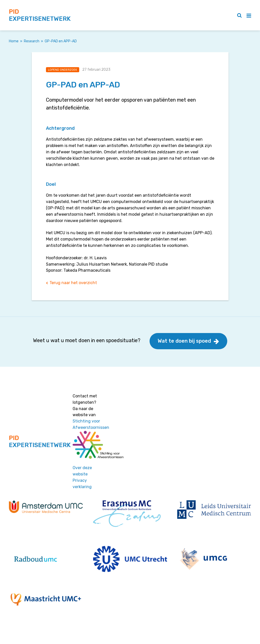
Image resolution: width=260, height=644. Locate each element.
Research (32, 41)
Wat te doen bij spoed (184, 341)
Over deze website (82, 471)
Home (14, 41)
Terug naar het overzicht (73, 283)
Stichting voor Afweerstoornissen (91, 424)
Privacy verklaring (82, 484)
